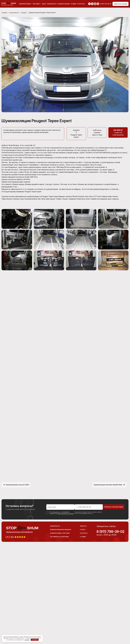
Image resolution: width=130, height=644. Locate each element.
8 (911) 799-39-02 (110, 628)
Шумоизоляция (24, 4)
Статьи (83, 626)
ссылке (27, 640)
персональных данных (58, 609)
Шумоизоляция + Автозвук (60, 629)
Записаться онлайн (120, 4)
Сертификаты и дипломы (59, 633)
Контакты (80, 4)
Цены (43, 4)
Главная (4, 13)
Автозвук (36, 4)
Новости (83, 622)
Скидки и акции (63, 4)
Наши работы (51, 4)
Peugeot (25, 13)
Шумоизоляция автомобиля (60, 626)
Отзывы (73, 4)
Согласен (35, 640)
